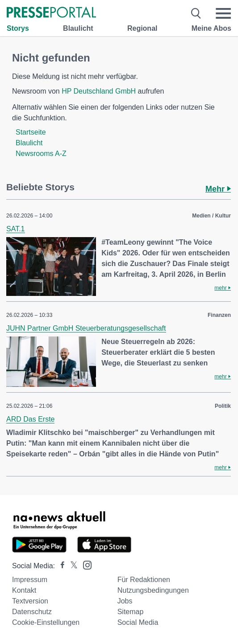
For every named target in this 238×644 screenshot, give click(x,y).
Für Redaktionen (144, 580)
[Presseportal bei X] (71, 566)
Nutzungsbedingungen (153, 590)
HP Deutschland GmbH (99, 91)
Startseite (31, 132)
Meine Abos (211, 28)
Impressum (30, 580)
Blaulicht (78, 28)
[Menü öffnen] (223, 13)
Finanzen (219, 315)
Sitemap (131, 612)
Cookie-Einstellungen (46, 622)
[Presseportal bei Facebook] (60, 566)
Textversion (30, 601)
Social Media (138, 622)
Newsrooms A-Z (41, 154)
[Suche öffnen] (196, 13)
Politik (223, 406)
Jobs (125, 601)
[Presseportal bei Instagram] (85, 564)
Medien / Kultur (211, 216)
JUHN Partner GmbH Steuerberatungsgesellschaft (86, 328)
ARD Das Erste (30, 419)
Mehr (218, 189)
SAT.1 (16, 229)
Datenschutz (32, 612)
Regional (142, 28)
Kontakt (24, 590)
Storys (18, 28)
